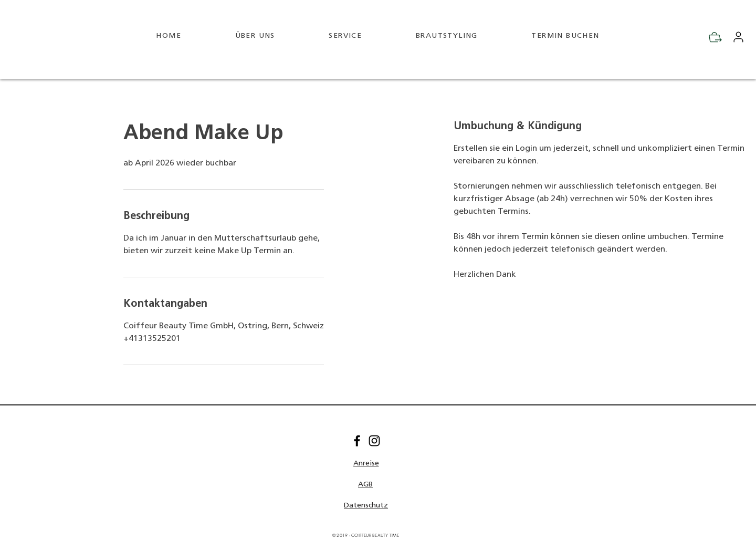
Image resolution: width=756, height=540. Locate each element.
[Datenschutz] (366, 506)
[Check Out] (715, 37)
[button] (366, 464)
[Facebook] (357, 441)
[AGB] (365, 485)
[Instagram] (374, 441)
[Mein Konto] (738, 37)
